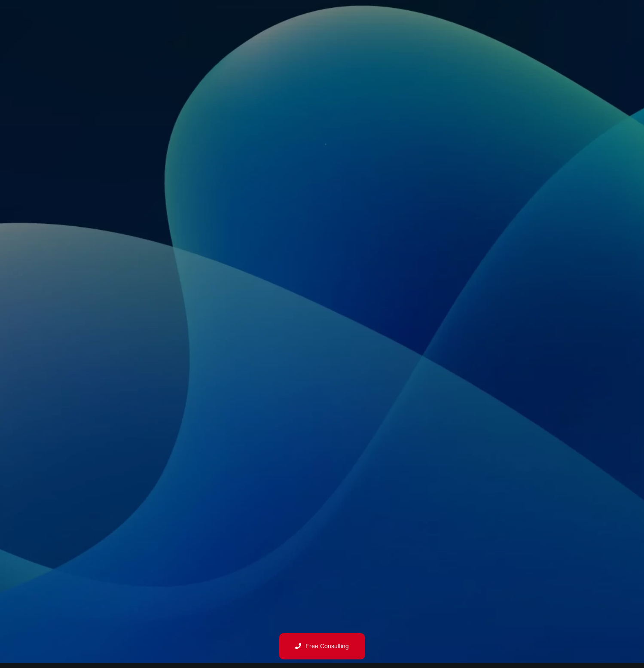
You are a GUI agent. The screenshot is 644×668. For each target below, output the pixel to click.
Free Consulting (322, 646)
